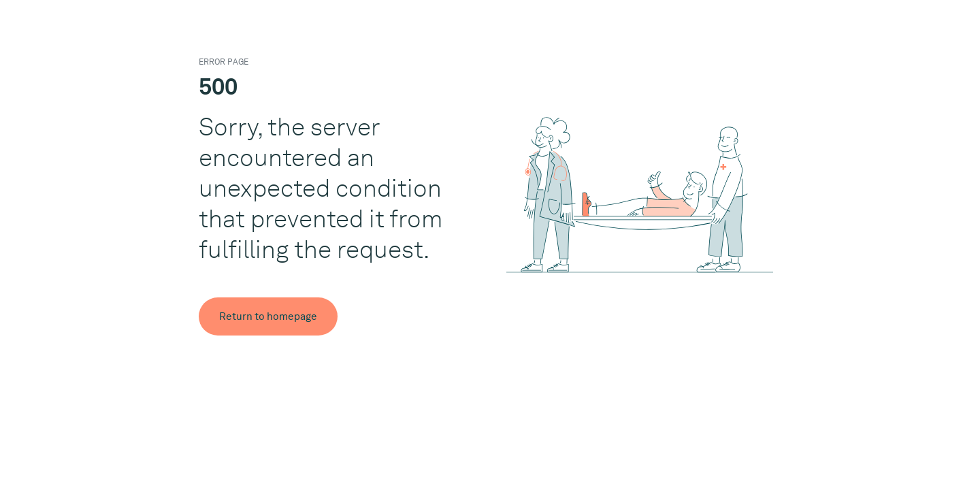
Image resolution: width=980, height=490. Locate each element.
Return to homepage (268, 316)
